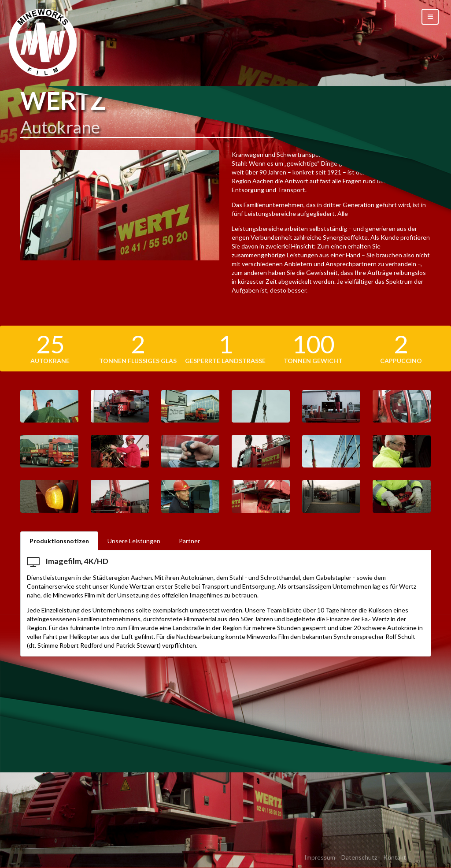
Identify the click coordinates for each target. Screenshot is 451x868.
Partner (189, 541)
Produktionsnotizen (59, 541)
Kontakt (395, 857)
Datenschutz (359, 857)
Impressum (320, 857)
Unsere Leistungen (134, 541)
